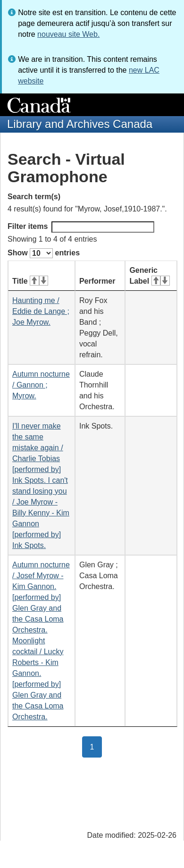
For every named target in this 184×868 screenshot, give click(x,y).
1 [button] (96, 746)
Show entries (44, 253)
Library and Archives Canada (80, 124)
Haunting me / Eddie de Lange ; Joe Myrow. (41, 311)
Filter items (81, 227)
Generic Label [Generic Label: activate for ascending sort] (149, 276)
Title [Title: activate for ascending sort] (30, 281)
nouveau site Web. (68, 34)
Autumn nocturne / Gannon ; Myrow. (41, 385)
